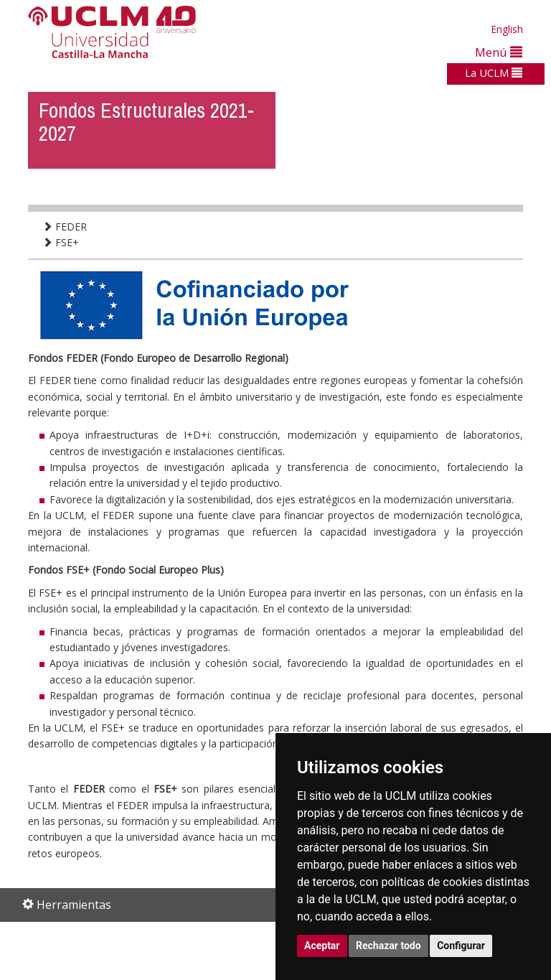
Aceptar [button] (322, 946)
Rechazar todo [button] (388, 946)
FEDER (65, 227)
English (507, 29)
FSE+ (61, 242)
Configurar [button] (461, 946)
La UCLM (494, 73)
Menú (499, 52)
